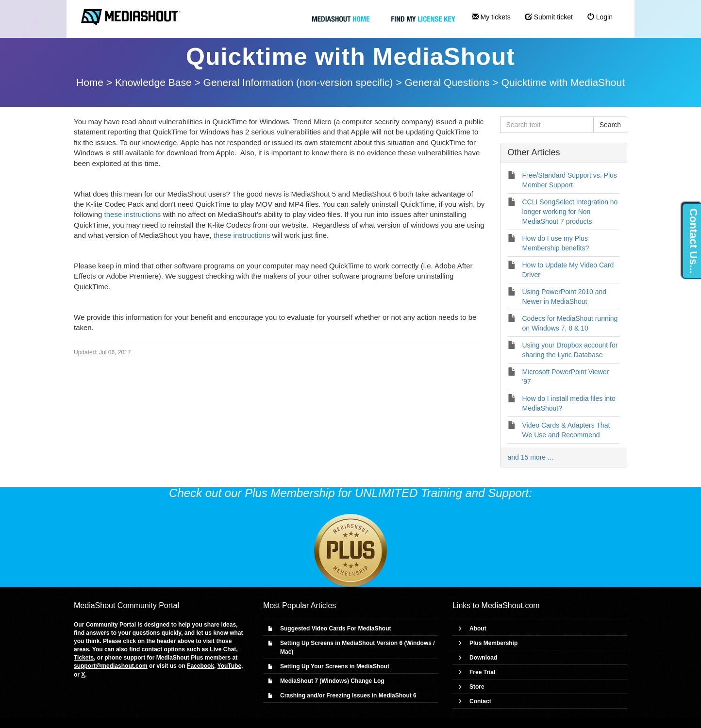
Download (483, 658)
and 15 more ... (531, 457)
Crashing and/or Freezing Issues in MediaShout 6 (348, 695)
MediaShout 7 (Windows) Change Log (332, 681)
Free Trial (482, 672)
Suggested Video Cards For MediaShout (335, 629)
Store (477, 687)
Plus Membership (493, 643)
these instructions (133, 214)
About (478, 629)
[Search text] (547, 125)
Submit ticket (549, 17)
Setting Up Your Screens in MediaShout (335, 666)
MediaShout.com (511, 605)
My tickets (491, 17)
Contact (480, 701)
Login (600, 17)
